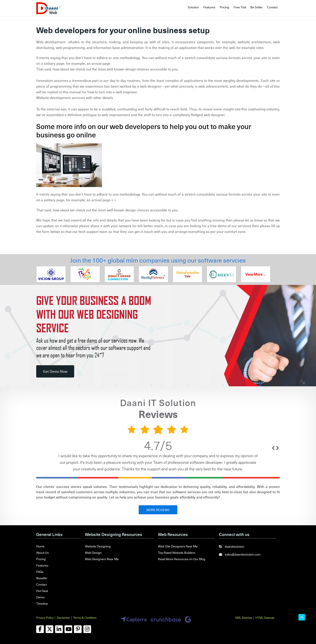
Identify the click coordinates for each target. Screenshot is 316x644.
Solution (193, 7)
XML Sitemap (244, 618)
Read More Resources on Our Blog (182, 559)
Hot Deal (42, 591)
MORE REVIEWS (158, 510)
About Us (42, 553)
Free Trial (240, 7)
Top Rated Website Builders (177, 553)
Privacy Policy (45, 618)
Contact (272, 7)
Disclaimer (63, 618)
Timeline (42, 604)
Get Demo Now (55, 371)
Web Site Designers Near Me (178, 546)
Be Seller (257, 7)
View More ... (256, 274)
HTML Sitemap (265, 618)
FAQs (40, 572)
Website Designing (98, 546)
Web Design (93, 553)
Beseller (42, 578)
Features (209, 7)
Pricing (224, 7)
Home (40, 546)
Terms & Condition (85, 618)
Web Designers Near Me (102, 559)
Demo (40, 597)
